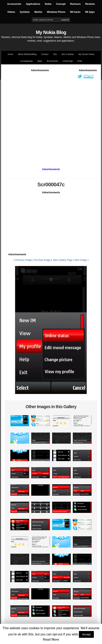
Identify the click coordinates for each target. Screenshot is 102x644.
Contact (45, 54)
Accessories (14, 4)
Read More (51, 640)
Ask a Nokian (68, 54)
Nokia (48, 4)
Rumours (75, 4)
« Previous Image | (24, 260)
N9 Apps (90, 12)
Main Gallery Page (63, 260)
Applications (33, 4)
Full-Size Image (42, 260)
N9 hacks (75, 12)
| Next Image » (81, 260)
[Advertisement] (44, 116)
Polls (80, 61)
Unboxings (68, 61)
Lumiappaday (26, 61)
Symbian (25, 12)
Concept (61, 4)
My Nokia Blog (51, 32)
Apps (40, 61)
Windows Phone (56, 12)
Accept (86, 634)
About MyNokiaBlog (27, 54)
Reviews (90, 4)
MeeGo (38, 12)
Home (11, 54)
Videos (11, 12)
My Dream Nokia (86, 54)
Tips (55, 54)
